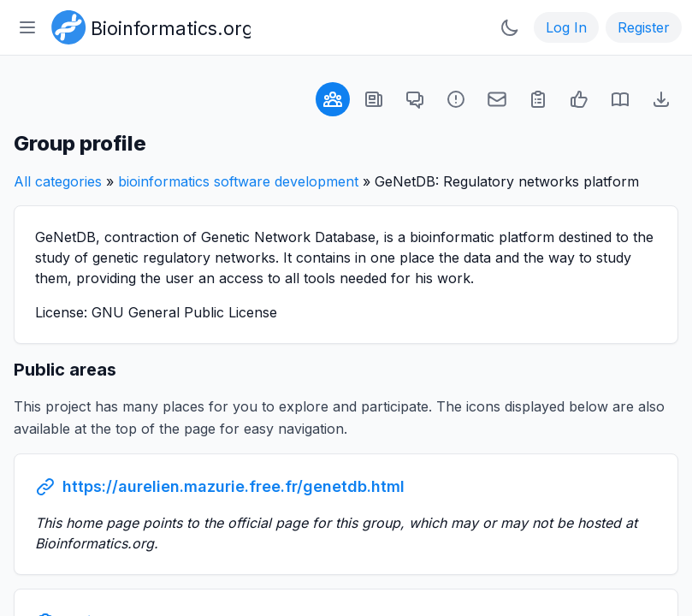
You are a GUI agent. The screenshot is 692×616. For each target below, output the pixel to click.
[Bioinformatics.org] (148, 26)
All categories (58, 181)
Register (644, 27)
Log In (566, 27)
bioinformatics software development (238, 181)
